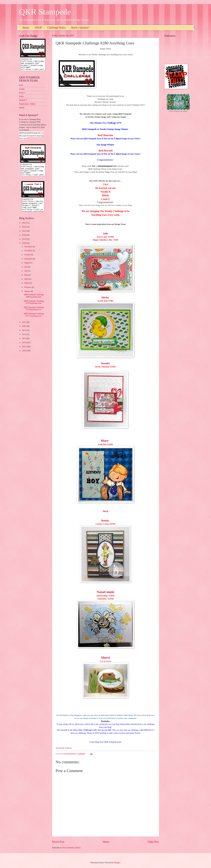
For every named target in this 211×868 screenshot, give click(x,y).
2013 (24, 343)
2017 (24, 327)
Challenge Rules (56, 28)
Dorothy (106, 363)
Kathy (22, 99)
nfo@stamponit (105, 166)
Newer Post (58, 842)
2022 (24, 232)
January (27, 296)
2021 (24, 236)
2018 (24, 248)
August (27, 268)
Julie (105, 234)
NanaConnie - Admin (27, 106)
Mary (105, 441)
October (28, 260)
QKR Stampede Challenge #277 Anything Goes (34, 320)
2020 (24, 240)
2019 (24, 244)
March (27, 288)
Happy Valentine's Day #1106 (105, 240)
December (28, 252)
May (26, 280)
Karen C (22, 95)
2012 (24, 347)
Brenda (105, 521)
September (29, 264)
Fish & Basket (105, 661)
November (29, 256)
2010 (24, 356)
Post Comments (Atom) (71, 848)
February (28, 292)
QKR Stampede (45, 12)
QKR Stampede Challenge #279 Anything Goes (34, 307)
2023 (24, 228)
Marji (106, 511)
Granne (22, 91)
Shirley (106, 298)
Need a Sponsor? (80, 28)
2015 (24, 335)
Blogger (117, 863)
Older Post (153, 842)
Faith (21, 88)
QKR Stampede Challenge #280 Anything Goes (34, 301)
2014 (24, 339)
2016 (24, 331)
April (27, 284)
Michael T (23, 103)
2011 (24, 352)
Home (26, 28)
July (26, 272)
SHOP (38, 28)
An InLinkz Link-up (64, 748)
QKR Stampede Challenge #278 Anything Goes (34, 313)
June (26, 276)
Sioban (22, 110)
